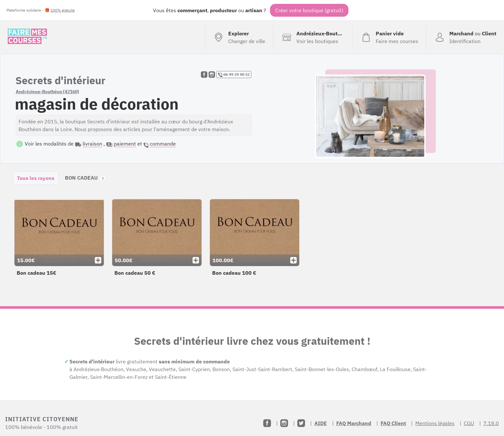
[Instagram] (284, 423)
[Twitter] (301, 423)
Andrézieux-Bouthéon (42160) (47, 92)
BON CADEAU (85, 178)
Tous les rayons (36, 178)
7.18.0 (491, 423)
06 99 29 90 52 (234, 75)
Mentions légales (435, 423)
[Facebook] (267, 423)
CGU (469, 423)
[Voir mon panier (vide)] (389, 37)
